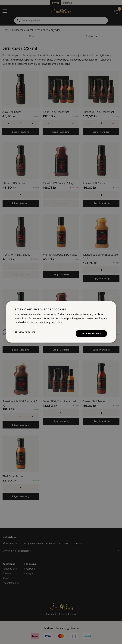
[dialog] (61, 322)
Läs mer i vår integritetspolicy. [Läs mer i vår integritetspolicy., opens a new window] (46, 322)
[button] (25, 332)
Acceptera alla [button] (91, 333)
